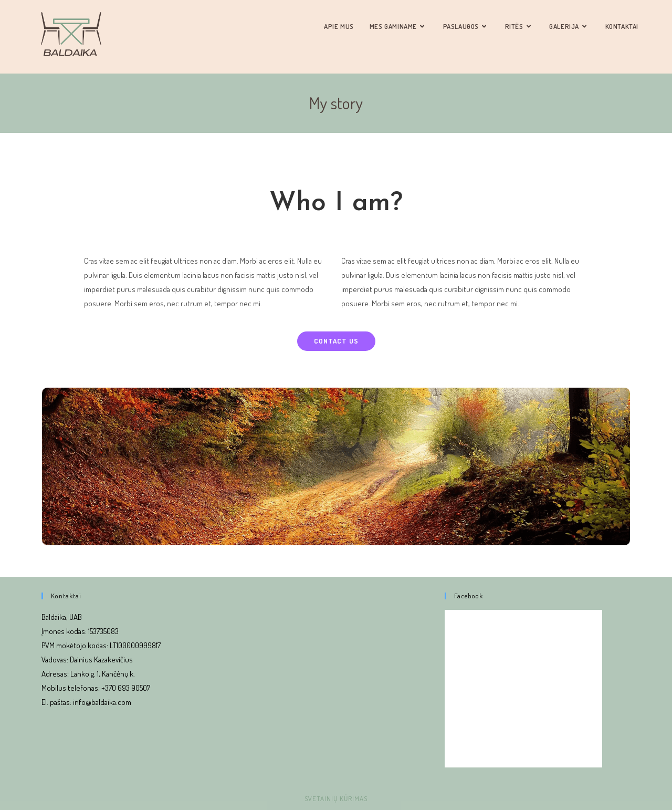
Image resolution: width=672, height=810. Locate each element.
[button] (336, 341)
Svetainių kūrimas (336, 798)
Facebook (469, 596)
